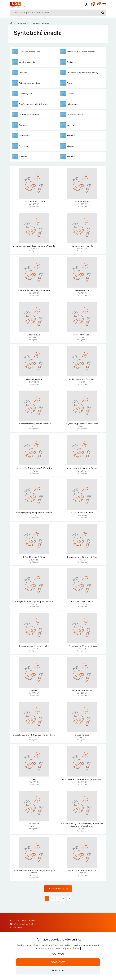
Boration (67, 136)
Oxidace (67, 94)
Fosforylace (21, 136)
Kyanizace (68, 125)
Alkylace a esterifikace (26, 115)
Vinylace (67, 146)
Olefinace (68, 62)
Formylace (20, 146)
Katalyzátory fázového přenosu (78, 52)
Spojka (67, 83)
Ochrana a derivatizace (26, 52)
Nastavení (58, 954)
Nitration (67, 157)
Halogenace (69, 104)
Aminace (20, 73)
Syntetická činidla (41, 23)
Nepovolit (58, 971)
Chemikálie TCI (22, 23)
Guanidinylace (22, 94)
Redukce (20, 125)
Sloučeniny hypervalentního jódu (30, 104)
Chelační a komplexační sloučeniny (79, 73)
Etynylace (20, 157)
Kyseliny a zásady (23, 62)
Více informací (74, 948)
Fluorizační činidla (71, 115)
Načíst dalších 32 (58, 889)
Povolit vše (58, 962)
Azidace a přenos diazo (26, 83)
